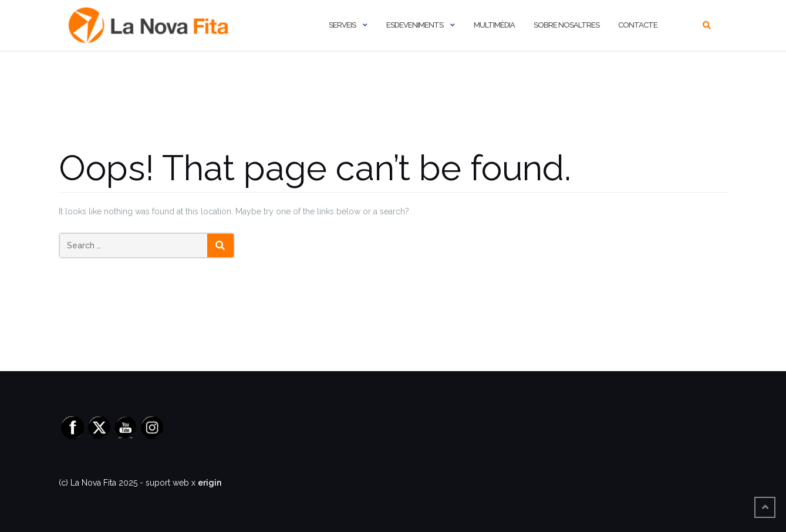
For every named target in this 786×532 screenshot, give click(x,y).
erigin (210, 483)
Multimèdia (494, 25)
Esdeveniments (415, 25)
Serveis (342, 25)
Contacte (638, 25)
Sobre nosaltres (566, 25)
